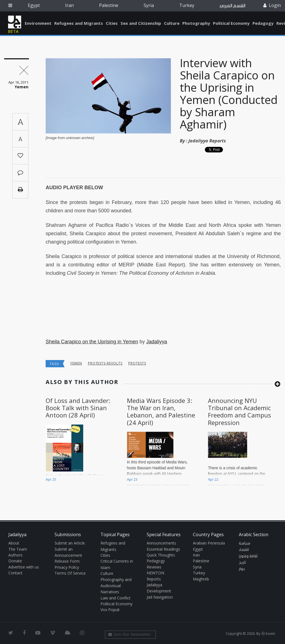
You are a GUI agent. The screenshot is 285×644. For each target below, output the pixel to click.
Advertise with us (24, 567)
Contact (15, 573)
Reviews (154, 567)
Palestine (109, 5)
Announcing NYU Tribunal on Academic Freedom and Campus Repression (239, 411)
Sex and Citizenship (141, 23)
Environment (38, 23)
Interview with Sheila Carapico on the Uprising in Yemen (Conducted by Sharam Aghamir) (229, 93)
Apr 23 (132, 479)
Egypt (34, 5)
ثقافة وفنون (248, 556)
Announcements (161, 543)
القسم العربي (232, 6)
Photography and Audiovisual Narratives (116, 586)
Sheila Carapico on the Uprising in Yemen (92, 342)
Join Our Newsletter (130, 634)
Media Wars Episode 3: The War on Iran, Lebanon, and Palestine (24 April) (161, 411)
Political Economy (231, 23)
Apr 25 (51, 479)
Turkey (187, 5)
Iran (69, 5)
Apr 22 (213, 479)
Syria (149, 5)
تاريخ (242, 563)
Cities (112, 23)
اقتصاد (244, 550)
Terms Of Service (70, 573)
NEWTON (155, 573)
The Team (18, 549)
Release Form (67, 561)
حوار (242, 569)
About (14, 543)
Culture (172, 23)
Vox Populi (110, 610)
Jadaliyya (15, 22)
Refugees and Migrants (79, 23)
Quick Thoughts (161, 555)
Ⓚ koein (268, 633)
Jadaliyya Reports (207, 141)
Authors (15, 555)
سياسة (245, 543)
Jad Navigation (160, 597)
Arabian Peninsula (209, 543)
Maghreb (201, 579)
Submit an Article (70, 543)
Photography (196, 23)
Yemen (76, 363)
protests (137, 363)
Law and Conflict (116, 598)
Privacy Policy (67, 567)
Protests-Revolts (105, 363)
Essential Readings (163, 549)
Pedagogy (263, 23)
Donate (15, 561)
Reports (154, 579)
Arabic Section (254, 534)
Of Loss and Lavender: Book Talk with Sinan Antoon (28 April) (78, 408)
